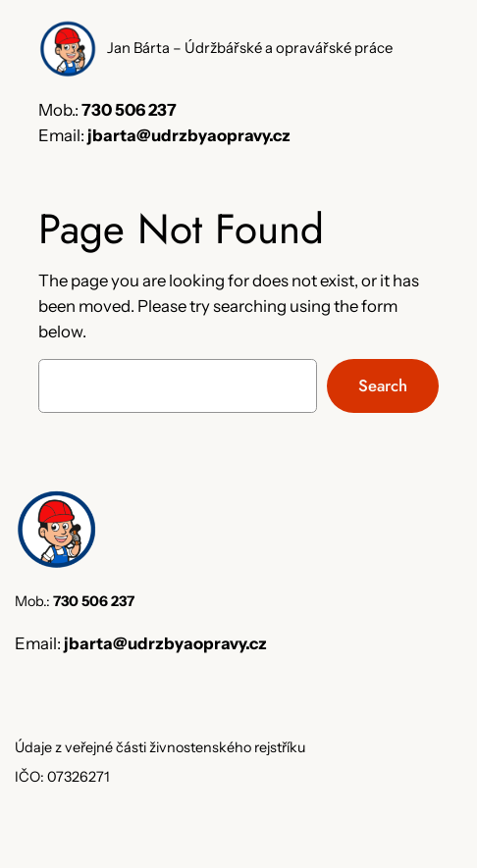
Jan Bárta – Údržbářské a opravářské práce (250, 48)
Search (383, 385)
